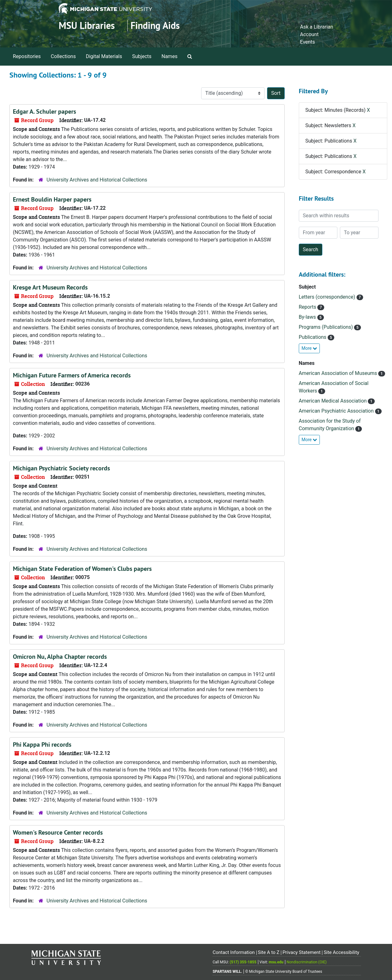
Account (309, 34)
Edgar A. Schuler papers (44, 111)
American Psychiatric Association (337, 411)
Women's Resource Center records (58, 832)
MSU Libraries (87, 26)
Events (307, 42)
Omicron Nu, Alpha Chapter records (60, 657)
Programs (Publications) (327, 327)
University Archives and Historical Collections (97, 180)
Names (170, 56)
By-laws (308, 317)
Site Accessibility (341, 952)
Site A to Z (268, 952)
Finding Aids (155, 26)
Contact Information (234, 952)
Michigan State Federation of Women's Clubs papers (82, 569)
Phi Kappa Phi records (42, 744)
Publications (313, 337)
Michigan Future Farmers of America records (72, 375)
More (309, 348)
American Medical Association (333, 401)
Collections (63, 56)
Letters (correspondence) (328, 297)
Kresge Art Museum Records (50, 287)
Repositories (27, 56)
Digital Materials (104, 56)
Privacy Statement (301, 952)
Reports (308, 307)
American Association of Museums (339, 373)
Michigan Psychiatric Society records (61, 468)
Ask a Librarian (317, 27)
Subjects (142, 56)
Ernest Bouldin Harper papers (52, 199)
